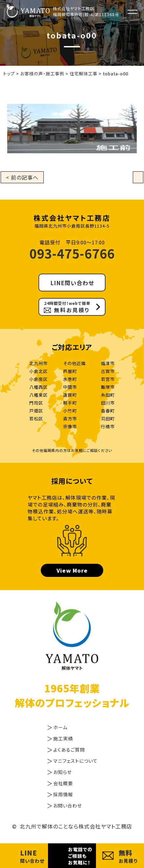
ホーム (60, 727)
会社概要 (63, 783)
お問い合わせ (68, 806)
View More (72, 570)
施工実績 (63, 738)
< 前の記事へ (22, 177)
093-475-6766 (72, 253)
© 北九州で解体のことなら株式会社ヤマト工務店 (72, 826)
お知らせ (62, 772)
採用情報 (63, 794)
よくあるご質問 (69, 750)
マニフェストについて (75, 761)
